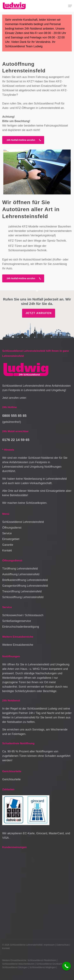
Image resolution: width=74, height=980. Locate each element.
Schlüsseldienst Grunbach (49, 964)
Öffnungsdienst (12, 528)
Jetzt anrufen (39, 313)
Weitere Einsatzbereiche (18, 645)
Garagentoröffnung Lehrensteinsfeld (25, 586)
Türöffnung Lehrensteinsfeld (20, 569)
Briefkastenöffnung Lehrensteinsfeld (25, 580)
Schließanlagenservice (17, 621)
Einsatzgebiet (11, 539)
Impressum (49, 945)
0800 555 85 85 (14, 416)
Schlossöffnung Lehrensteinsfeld (23, 597)
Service (7, 533)
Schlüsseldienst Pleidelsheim (42, 960)
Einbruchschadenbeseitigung (21, 627)
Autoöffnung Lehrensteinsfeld (21, 574)
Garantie (8, 545)
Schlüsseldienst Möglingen (43, 967)
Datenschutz (63, 945)
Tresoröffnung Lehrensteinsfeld (22, 591)
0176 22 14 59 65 (16, 440)
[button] (70, 6)
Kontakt (7, 550)
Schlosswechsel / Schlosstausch (23, 615)
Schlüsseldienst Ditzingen (15, 967)
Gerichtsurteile (11, 779)
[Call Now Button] (66, 966)
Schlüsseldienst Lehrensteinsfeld (23, 522)
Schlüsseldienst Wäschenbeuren (18, 964)
